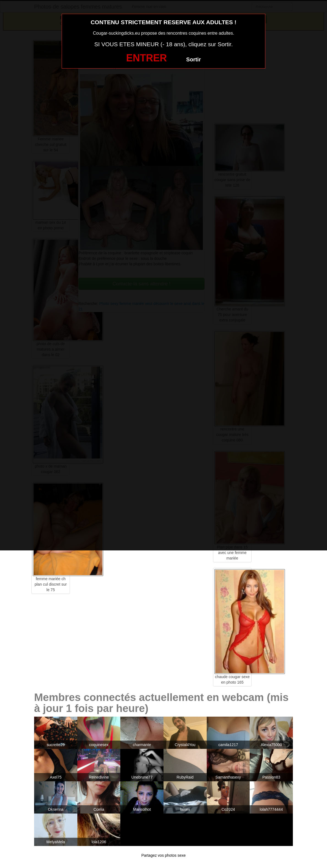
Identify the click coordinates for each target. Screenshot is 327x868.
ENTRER (146, 58)
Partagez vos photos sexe (163, 855)
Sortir (193, 59)
